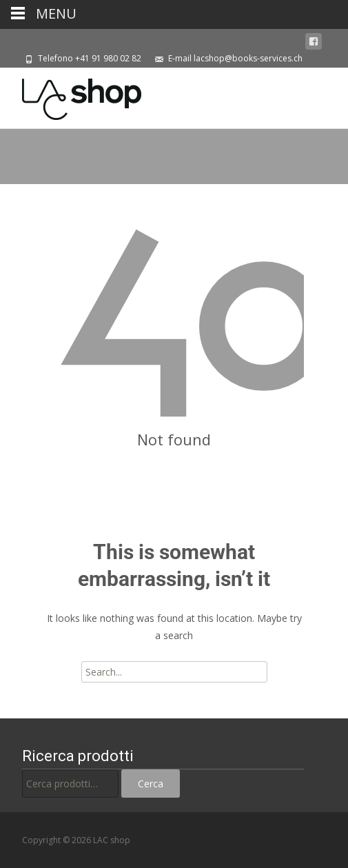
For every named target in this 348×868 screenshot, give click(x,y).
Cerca (151, 784)
